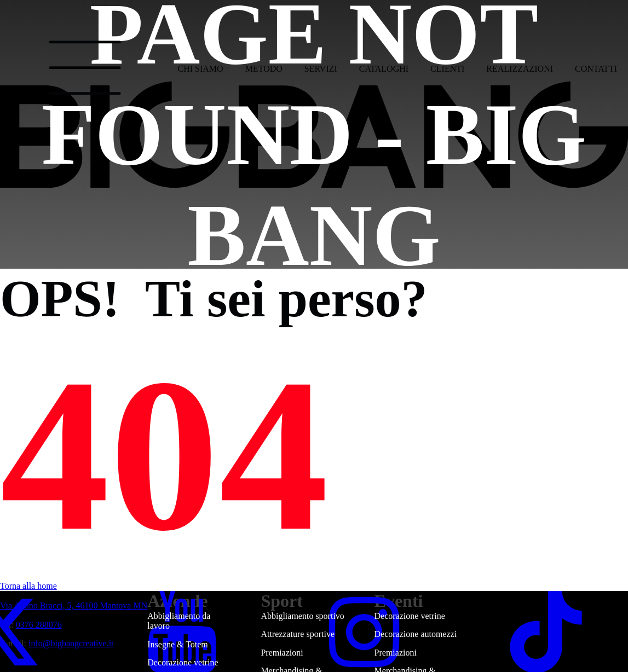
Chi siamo (201, 69)
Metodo (264, 69)
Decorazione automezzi (416, 634)
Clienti (447, 69)
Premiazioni (282, 653)
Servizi (321, 69)
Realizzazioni (520, 69)
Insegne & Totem (178, 644)
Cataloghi (384, 69)
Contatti (596, 69)
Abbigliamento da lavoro (179, 621)
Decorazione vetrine (410, 616)
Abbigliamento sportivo (302, 616)
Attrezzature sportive (298, 634)
